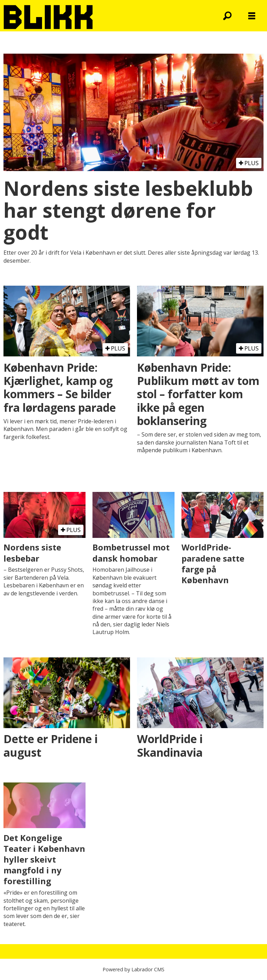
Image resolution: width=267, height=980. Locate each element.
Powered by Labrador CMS (133, 969)
